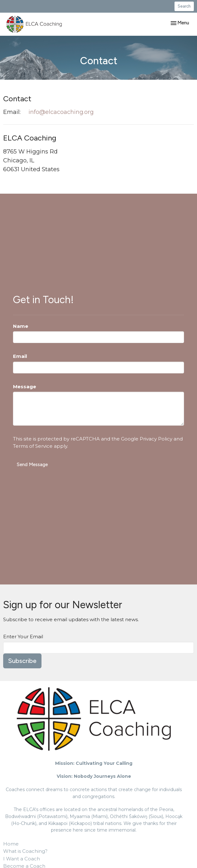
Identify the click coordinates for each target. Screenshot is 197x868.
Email (20, 356)
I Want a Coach (22, 859)
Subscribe (22, 661)
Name (21, 326)
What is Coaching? (25, 851)
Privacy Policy (156, 439)
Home (11, 844)
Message (25, 387)
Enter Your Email (23, 637)
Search (184, 6)
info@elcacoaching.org (61, 112)
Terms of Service (33, 446)
